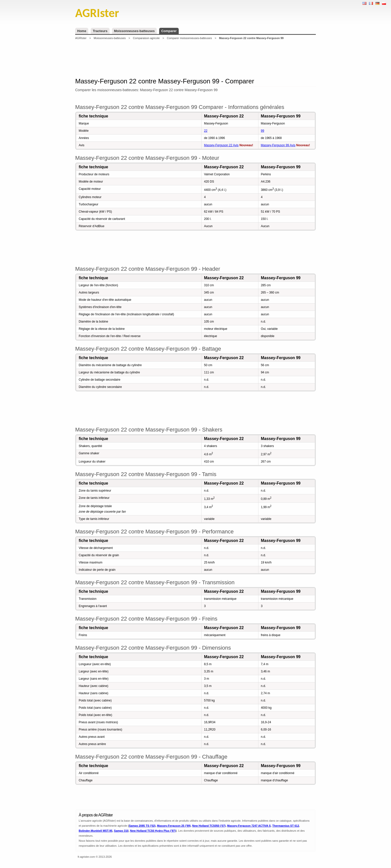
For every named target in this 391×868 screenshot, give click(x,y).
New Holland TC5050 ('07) (209, 826)
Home (82, 31)
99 (263, 131)
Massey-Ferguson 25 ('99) (174, 826)
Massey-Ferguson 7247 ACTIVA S (249, 826)
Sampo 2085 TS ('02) (142, 826)
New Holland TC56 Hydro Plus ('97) (153, 831)
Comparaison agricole (146, 38)
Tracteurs (100, 31)
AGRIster (81, 38)
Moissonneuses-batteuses (134, 31)
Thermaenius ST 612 (286, 826)
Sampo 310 (121, 831)
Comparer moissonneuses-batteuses (189, 38)
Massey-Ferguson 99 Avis (278, 145)
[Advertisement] (195, 59)
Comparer (169, 31)
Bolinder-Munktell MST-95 (95, 831)
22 (206, 131)
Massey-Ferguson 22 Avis (221, 145)
